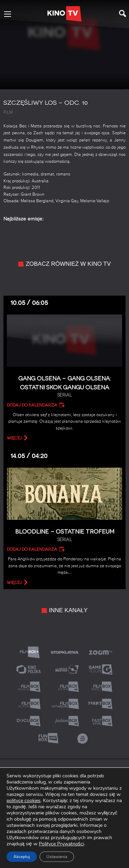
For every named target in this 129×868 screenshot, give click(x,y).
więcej (14, 438)
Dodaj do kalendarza (32, 405)
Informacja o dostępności (85, 781)
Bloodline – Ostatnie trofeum (64, 535)
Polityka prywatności (82, 771)
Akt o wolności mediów (65, 792)
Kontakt (47, 771)
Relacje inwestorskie (34, 781)
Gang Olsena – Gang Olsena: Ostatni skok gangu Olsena (64, 387)
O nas (26, 771)
